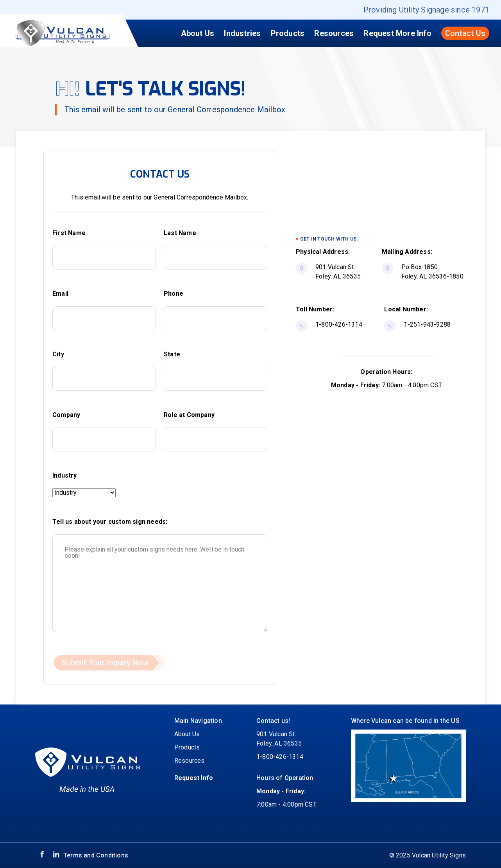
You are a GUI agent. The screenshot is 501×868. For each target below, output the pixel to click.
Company (66, 415)
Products (288, 33)
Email (60, 294)
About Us (198, 33)
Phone (174, 294)
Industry (65, 475)
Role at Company (189, 415)
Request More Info (397, 33)
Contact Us (465, 33)
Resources (334, 33)
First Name (69, 233)
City (58, 354)
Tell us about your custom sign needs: (110, 522)
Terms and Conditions (96, 855)
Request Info (194, 778)
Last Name (180, 233)
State (172, 354)
